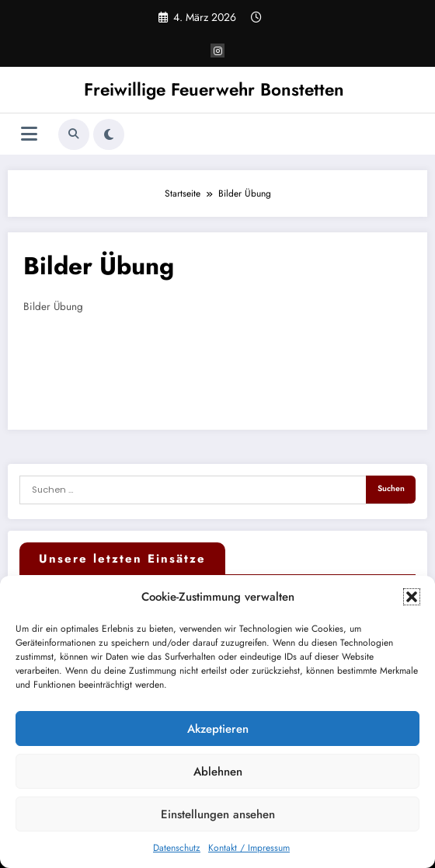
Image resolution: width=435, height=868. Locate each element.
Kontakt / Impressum (249, 848)
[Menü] (29, 134)
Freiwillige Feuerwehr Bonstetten (214, 89)
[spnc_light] (109, 134)
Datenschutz (177, 848)
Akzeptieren (218, 729)
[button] (412, 597)
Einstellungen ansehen (218, 814)
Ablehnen (218, 772)
